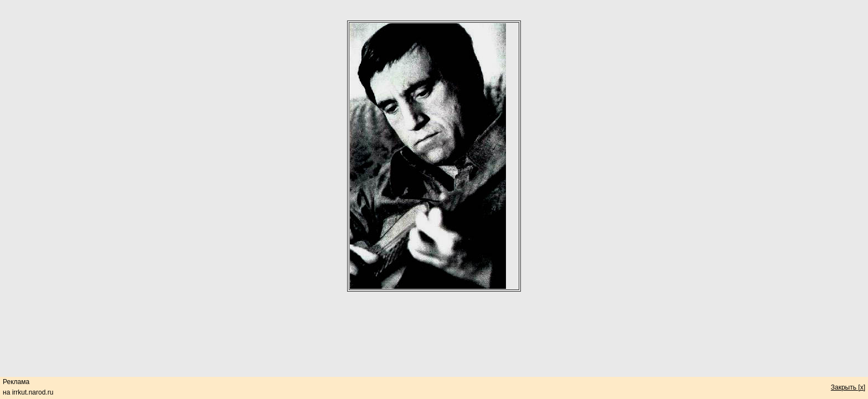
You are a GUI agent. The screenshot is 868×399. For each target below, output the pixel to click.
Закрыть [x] (848, 387)
